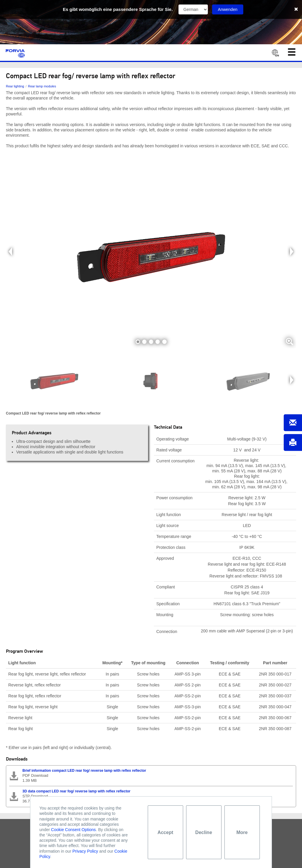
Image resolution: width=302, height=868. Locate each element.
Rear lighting (15, 86)
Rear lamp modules (42, 86)
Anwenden (228, 9)
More (242, 832)
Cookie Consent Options (73, 830)
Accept (165, 832)
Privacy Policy (85, 851)
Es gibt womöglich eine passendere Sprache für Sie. (118, 9)
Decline (204, 832)
